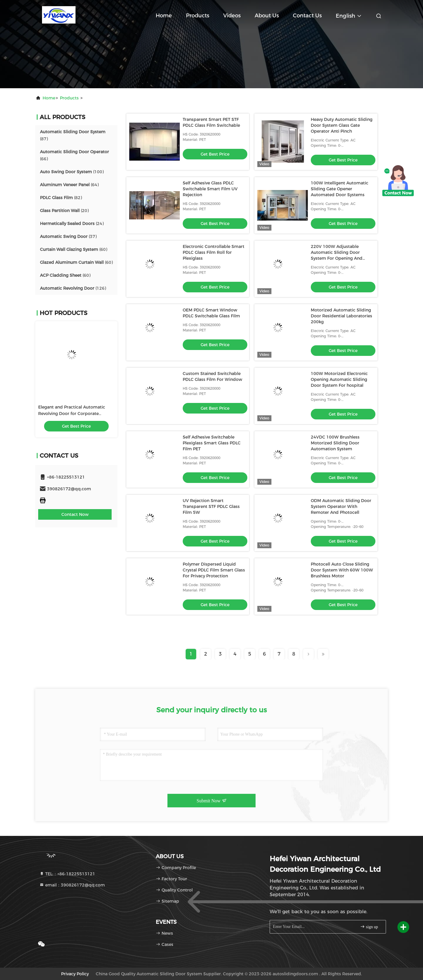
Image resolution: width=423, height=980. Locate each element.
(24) (72, 224)
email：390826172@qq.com (72, 885)
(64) (69, 185)
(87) (73, 135)
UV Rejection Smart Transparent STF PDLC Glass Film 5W (211, 506)
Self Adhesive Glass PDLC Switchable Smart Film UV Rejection (210, 189)
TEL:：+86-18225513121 (67, 874)
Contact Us (307, 16)
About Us (267, 16)
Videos (232, 16)
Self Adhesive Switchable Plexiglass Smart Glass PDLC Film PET (212, 443)
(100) (72, 172)
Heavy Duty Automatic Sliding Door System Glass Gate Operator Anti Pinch (342, 125)
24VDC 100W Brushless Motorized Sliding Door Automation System (335, 443)
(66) (74, 155)
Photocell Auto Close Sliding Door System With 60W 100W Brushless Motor (342, 570)
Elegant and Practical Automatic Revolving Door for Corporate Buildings (72, 414)
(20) (64, 211)
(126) (73, 288)
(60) (74, 249)
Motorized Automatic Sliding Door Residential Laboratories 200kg (341, 316)
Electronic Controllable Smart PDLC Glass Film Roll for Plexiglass (214, 252)
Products (198, 16)
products (69, 98)
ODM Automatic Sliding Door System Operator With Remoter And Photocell (341, 506)
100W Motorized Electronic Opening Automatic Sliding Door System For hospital (339, 379)
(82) (61, 198)
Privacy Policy (75, 974)
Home (164, 16)
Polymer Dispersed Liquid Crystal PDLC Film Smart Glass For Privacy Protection (214, 570)
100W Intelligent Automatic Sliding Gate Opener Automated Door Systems (340, 189)
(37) (68, 236)
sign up (369, 927)
